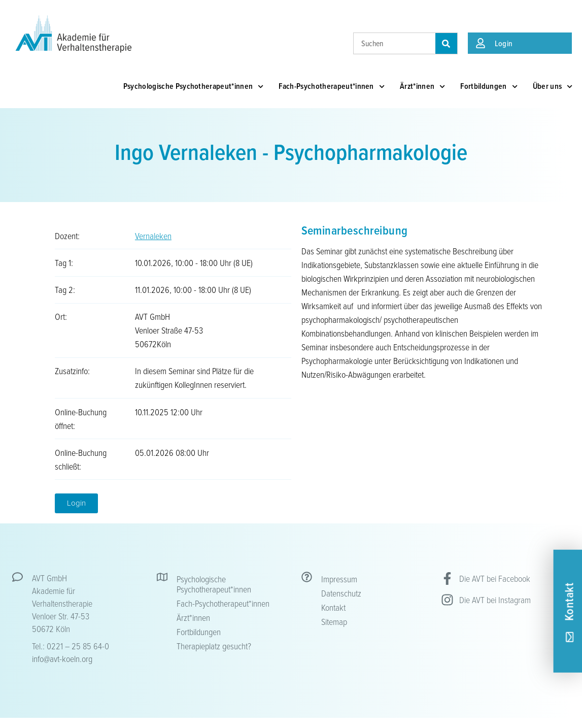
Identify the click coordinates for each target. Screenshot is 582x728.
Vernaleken (153, 236)
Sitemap (334, 621)
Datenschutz (341, 593)
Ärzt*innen (422, 87)
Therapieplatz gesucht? (214, 646)
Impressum (339, 579)
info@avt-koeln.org (62, 658)
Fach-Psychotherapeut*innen (332, 87)
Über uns (553, 87)
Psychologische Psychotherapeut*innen (194, 87)
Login (504, 43)
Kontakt (333, 607)
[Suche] (446, 43)
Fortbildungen (489, 87)
